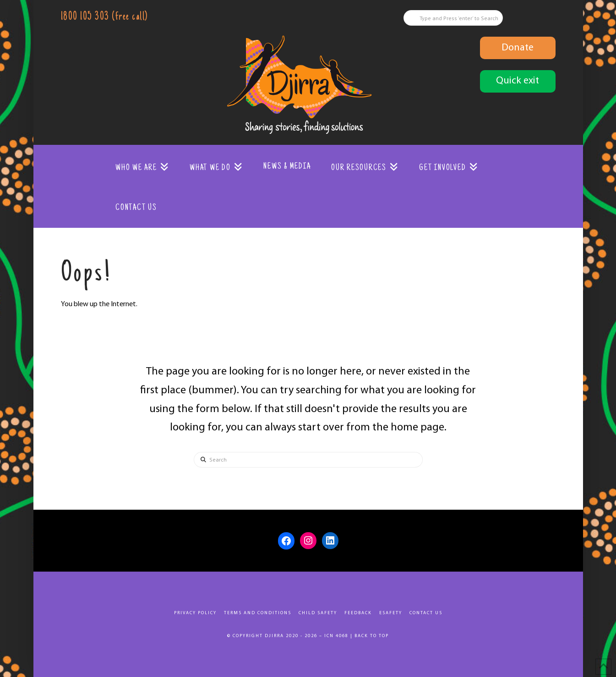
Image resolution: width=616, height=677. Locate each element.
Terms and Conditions (258, 613)
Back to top (372, 636)
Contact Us (426, 613)
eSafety (391, 613)
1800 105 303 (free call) (104, 17)
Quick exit (518, 81)
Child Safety (318, 613)
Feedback (358, 613)
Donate (518, 48)
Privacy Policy (195, 613)
